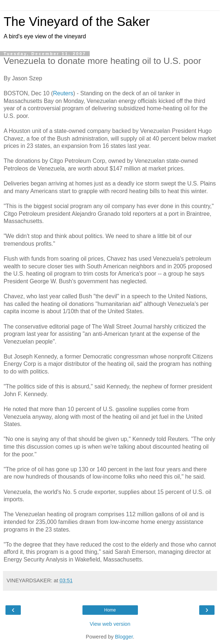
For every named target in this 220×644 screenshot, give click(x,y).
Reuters (63, 93)
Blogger (124, 637)
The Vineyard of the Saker (77, 22)
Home (110, 610)
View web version (110, 624)
